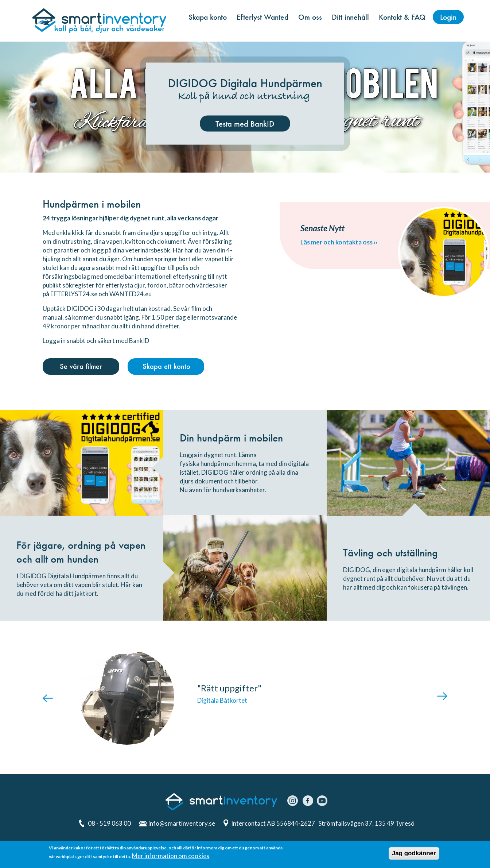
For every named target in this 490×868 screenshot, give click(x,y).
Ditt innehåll (350, 17)
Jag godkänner (414, 854)
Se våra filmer (81, 366)
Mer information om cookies (171, 857)
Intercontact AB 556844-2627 (274, 823)
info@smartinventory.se (182, 823)
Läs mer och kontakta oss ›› (339, 242)
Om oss (310, 17)
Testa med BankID (245, 124)
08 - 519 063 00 (109, 823)
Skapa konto (208, 17)
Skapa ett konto (166, 366)
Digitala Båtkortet (222, 700)
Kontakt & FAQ (402, 17)
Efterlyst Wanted (262, 17)
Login (448, 17)
